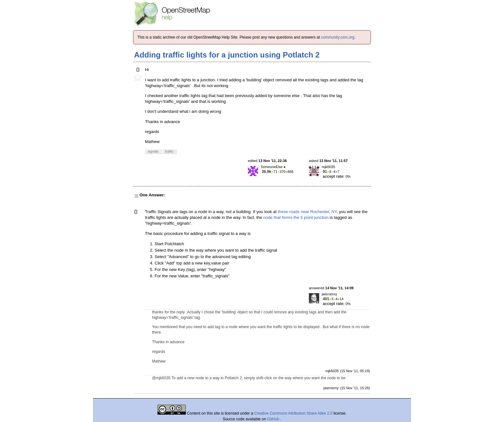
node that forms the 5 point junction (296, 217)
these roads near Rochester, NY (307, 212)
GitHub (274, 419)
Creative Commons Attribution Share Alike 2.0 (293, 413)
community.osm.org (338, 37)
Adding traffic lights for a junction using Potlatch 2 (227, 55)
